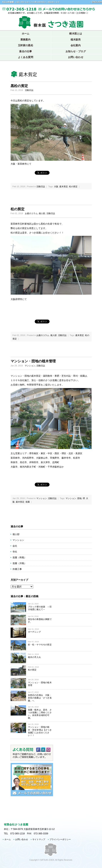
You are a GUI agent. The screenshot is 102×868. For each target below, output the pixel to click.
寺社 (15, 552)
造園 (28, 502)
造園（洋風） (19, 563)
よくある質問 (26, 57)
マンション (30, 366)
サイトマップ (39, 839)
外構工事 (17, 569)
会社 (15, 546)
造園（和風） (19, 558)
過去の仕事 (25, 51)
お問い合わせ (22, 839)
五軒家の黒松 (26, 45)
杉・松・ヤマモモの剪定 (40, 645)
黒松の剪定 (19, 86)
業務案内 (26, 40)
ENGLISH (97, 2)
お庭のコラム (31, 213)
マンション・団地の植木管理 (33, 361)
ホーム (26, 34)
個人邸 (42, 213)
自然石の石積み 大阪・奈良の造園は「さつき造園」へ (40, 698)
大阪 (56, 186)
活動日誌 (29, 90)
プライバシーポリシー (60, 839)
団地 (79, 498)
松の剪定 (73, 186)
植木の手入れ (34, 657)
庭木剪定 (64, 186)
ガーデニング (34, 632)
